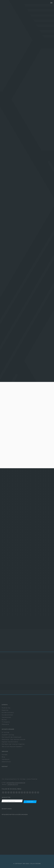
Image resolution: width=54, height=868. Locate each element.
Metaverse (5, 724)
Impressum (6, 759)
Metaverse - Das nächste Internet (14, 739)
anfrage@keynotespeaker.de (16, 783)
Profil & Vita (6, 708)
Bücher (4, 720)
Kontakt (5, 755)
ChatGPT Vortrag (8, 735)
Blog (3, 757)
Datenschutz (6, 762)
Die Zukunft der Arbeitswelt (12, 737)
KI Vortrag (5, 732)
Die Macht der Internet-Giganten (13, 744)
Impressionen (6, 717)
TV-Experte (6, 722)
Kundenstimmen (7, 715)
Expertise (5, 710)
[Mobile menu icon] (51, 3)
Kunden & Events (8, 713)
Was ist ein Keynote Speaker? (12, 747)
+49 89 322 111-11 (13, 784)
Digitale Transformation (10, 742)
